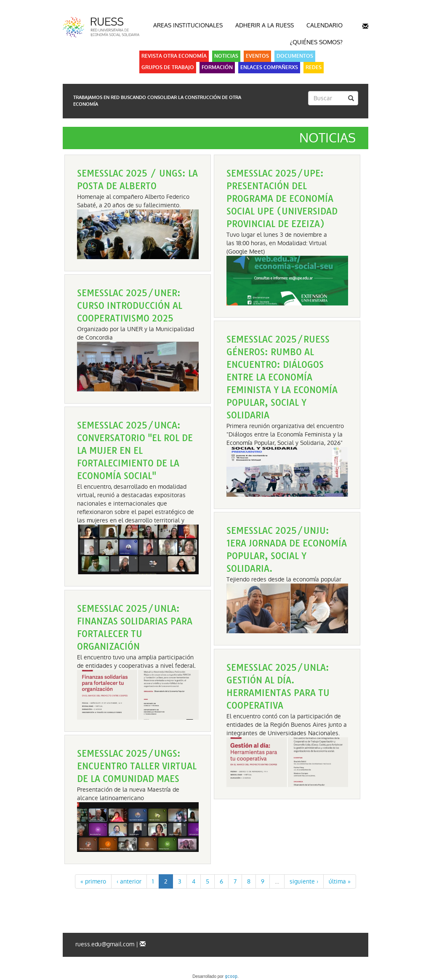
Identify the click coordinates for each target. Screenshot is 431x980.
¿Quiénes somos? (316, 42)
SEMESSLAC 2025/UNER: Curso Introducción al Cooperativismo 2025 (130, 306)
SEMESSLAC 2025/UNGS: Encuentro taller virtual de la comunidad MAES (137, 766)
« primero (93, 881)
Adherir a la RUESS (265, 25)
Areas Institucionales (188, 25)
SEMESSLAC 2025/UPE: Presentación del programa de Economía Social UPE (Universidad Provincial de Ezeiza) (282, 199)
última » (340, 881)
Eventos (257, 56)
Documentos (295, 56)
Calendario (325, 25)
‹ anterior (129, 881)
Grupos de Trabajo (168, 67)
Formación (217, 67)
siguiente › (304, 881)
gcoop (231, 977)
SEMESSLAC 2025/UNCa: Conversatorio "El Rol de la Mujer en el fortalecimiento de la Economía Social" (135, 451)
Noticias (226, 56)
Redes (314, 67)
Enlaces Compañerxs (269, 67)
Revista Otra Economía (174, 56)
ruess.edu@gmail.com (105, 944)
